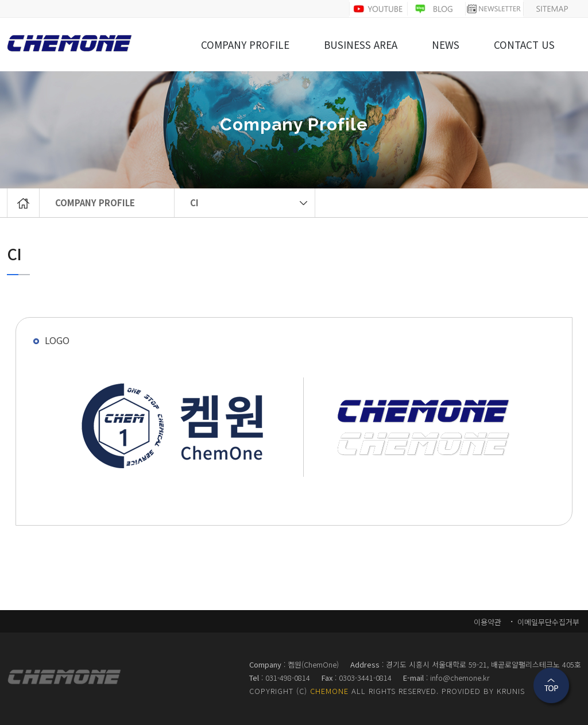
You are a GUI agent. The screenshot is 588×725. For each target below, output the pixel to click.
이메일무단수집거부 (547, 622)
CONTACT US (524, 45)
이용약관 (488, 622)
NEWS (446, 45)
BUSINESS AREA (361, 45)
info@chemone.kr (460, 678)
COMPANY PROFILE (95, 203)
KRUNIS (511, 691)
